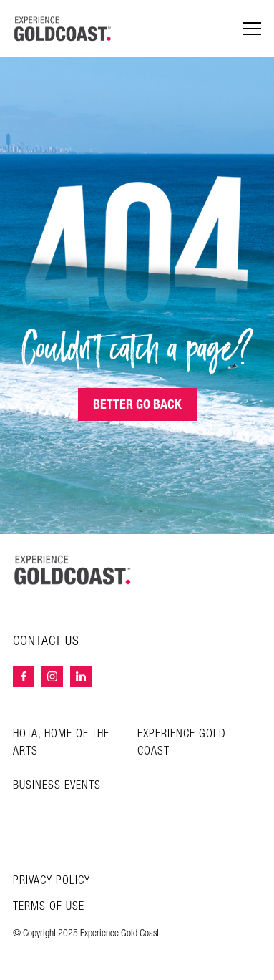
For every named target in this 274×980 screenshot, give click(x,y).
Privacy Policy (52, 881)
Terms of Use (49, 907)
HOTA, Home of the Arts (61, 743)
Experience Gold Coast (182, 743)
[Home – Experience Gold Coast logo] (73, 570)
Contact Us (46, 641)
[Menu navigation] (252, 29)
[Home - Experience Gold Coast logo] (63, 29)
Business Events (57, 786)
